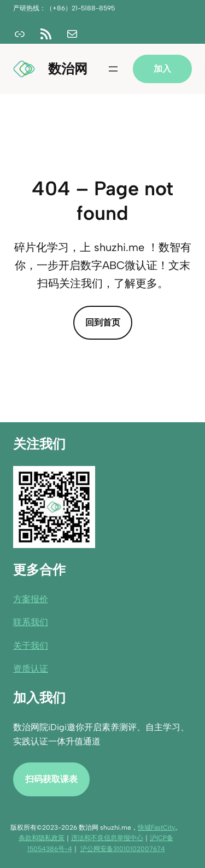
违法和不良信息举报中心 (107, 838)
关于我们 (31, 645)
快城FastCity (156, 828)
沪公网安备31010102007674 (123, 849)
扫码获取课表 (51, 779)
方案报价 (31, 599)
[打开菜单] (113, 69)
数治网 (68, 69)
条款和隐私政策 (42, 838)
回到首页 (103, 322)
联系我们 (31, 622)
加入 (162, 69)
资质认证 (31, 669)
